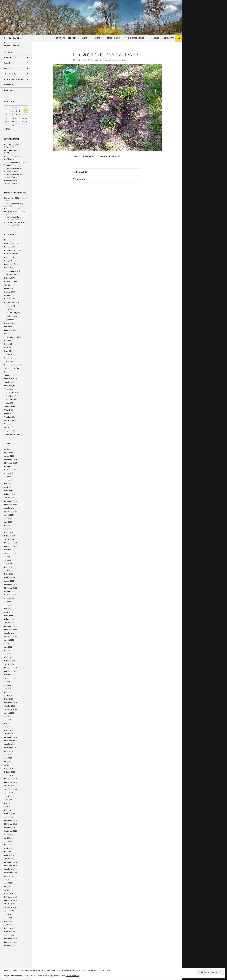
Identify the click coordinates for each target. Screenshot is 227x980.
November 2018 (11, 741)
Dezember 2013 (10, 939)
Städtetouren (9, 379)
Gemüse (7, 285)
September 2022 (11, 595)
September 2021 (11, 636)
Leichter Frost (11, 271)
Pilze (6, 340)
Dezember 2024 (10, 501)
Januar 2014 (9, 935)
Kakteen (7, 295)
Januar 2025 (9, 498)
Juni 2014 (8, 918)
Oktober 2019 (10, 706)
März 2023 (9, 574)
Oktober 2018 (10, 744)
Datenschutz (168, 38)
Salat (6, 354)
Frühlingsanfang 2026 (13, 156)
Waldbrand (9, 417)
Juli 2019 (8, 716)
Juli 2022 (8, 602)
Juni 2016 (8, 841)
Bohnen (7, 257)
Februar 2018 (10, 772)
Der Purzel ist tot (11, 212)
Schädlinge (8, 358)
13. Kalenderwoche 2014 (14, 217)
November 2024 (11, 505)
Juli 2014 (8, 914)
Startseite (60, 38)
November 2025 (11, 463)
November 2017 (11, 782)
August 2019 (9, 713)
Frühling (8, 278)
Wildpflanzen (9, 424)
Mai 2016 (8, 845)
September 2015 (11, 873)
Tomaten (8, 406)
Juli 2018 (8, 755)
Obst (6, 334)
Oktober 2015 (10, 869)
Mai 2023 (8, 567)
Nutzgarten (9, 330)
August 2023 (9, 557)
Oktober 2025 (10, 466)
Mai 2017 (8, 803)
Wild (8, 361)
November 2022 (11, 588)
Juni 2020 (8, 689)
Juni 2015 (8, 883)
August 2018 (9, 751)
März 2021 (9, 657)
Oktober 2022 (10, 591)
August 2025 (9, 473)
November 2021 (11, 630)
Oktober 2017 (10, 786)
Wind (8, 320)
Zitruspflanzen (11, 337)
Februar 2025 (10, 494)
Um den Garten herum (135, 38)
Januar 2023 (9, 581)
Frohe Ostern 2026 (12, 144)
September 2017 (11, 789)
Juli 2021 (8, 643)
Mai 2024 (8, 525)
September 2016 (11, 831)
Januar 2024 (9, 539)
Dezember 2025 (10, 459)
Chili (6, 261)
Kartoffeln (8, 299)
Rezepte (7, 347)
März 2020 (9, 699)
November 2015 (11, 866)
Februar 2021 (10, 661)
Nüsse (7, 327)
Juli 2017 (8, 796)
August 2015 (9, 876)
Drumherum (9, 264)
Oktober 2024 (10, 508)
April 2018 (8, 765)
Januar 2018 (9, 775)
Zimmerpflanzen (11, 434)
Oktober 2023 (10, 550)
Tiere (6, 389)
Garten (85, 38)
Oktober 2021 (10, 633)
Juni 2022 (8, 605)
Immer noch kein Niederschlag (16, 222)
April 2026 (8, 449)
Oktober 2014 (10, 904)
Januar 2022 (9, 623)
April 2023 (8, 571)
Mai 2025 (8, 484)
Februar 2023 (10, 577)
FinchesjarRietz (13, 38)
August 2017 (9, 793)
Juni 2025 (8, 480)
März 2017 (9, 810)
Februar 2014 (10, 932)
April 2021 (8, 654)
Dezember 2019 (10, 702)
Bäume (7, 240)
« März (8, 129)
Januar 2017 (9, 817)
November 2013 (11, 942)
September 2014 (11, 907)
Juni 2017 (8, 800)
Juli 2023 (8, 560)
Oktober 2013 (10, 945)
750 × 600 (94, 60)
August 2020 (9, 682)
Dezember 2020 (10, 668)
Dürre (8, 306)
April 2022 (8, 612)
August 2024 (9, 515)
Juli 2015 (8, 880)
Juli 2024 (8, 518)
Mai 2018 (8, 761)
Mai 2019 (8, 723)
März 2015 (9, 893)
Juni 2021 (8, 647)
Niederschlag (11, 313)
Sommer (8, 372)
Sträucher (8, 386)
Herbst (7, 288)
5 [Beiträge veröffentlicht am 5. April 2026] (26, 111)
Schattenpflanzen (11, 365)
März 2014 (9, 928)
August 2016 (9, 834)
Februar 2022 (10, 619)
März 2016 (9, 852)
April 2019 (8, 727)
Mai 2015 (8, 886)
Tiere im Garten (113, 38)
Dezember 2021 (10, 626)
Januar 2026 (9, 456)
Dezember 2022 (10, 584)
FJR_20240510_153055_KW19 (114, 60)
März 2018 (9, 768)
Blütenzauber (10, 254)
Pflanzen (72, 38)
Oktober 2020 (10, 675)
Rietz (6, 351)
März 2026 (9, 452)
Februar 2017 (10, 814)
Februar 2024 (10, 536)
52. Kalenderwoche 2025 (14, 168)
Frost (6, 268)
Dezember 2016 (10, 821)
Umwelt (7, 410)
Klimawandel (9, 302)
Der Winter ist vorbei (12, 150)
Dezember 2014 (10, 897)
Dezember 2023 (10, 543)
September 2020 (11, 678)
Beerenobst (9, 243)
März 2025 (9, 491)
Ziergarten (8, 431)
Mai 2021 (8, 650)
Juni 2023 (8, 564)
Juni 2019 (8, 720)
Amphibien (10, 393)
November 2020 (11, 671)
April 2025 (8, 487)
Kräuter (7, 323)
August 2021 (9, 640)
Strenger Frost (11, 275)
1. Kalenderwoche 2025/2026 (16, 162)
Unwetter (8, 413)
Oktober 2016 (10, 827)
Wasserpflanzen (10, 420)
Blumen (7, 247)
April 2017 (8, 807)
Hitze (8, 309)
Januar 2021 (9, 664)
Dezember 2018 (10, 737)
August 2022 (9, 598)
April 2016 (8, 848)
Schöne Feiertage (11, 181)
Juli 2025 (8, 477)
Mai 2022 (8, 609)
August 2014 (9, 911)
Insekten (98, 38)
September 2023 (11, 553)
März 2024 (9, 532)
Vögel (8, 403)
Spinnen (7, 375)
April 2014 (8, 925)
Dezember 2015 (10, 862)
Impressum (154, 38)
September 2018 (11, 748)
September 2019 (11, 709)
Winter (7, 427)
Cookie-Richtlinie (72, 976)
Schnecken (10, 400)
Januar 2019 (9, 734)
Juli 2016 (8, 838)
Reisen (7, 344)
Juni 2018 (8, 758)
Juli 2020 (8, 685)
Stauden (7, 382)
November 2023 (11, 546)
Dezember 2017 (10, 779)
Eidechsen (8, 209)
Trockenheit (10, 316)
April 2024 (8, 529)
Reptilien (9, 396)
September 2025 (11, 470)
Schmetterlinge (10, 368)
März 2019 (9, 730)
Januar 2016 (9, 859)
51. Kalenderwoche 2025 (14, 175)
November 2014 (11, 900)
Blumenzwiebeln (11, 250)
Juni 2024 (8, 522)
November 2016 (11, 824)
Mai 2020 (8, 692)
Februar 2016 (10, 855)
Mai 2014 (8, 921)
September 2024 (11, 511)
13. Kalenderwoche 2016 (14, 203)
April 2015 (8, 890)
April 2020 (8, 696)
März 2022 (9, 616)
